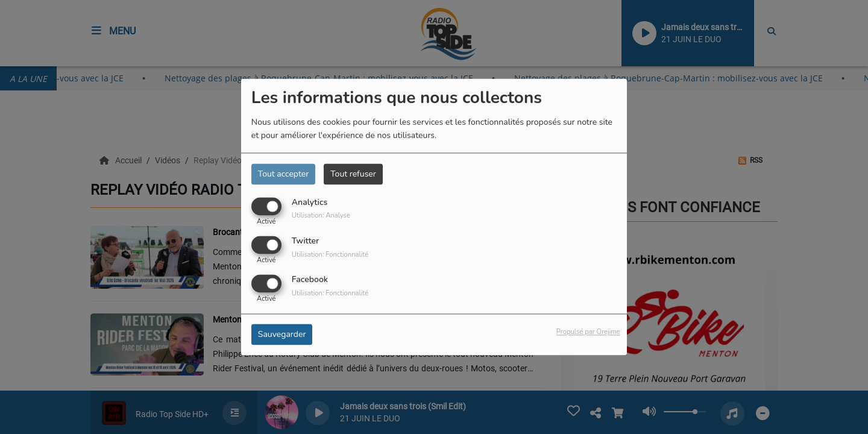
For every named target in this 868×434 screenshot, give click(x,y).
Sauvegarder (282, 335)
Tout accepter (283, 174)
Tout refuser (353, 174)
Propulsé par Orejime (588, 332)
